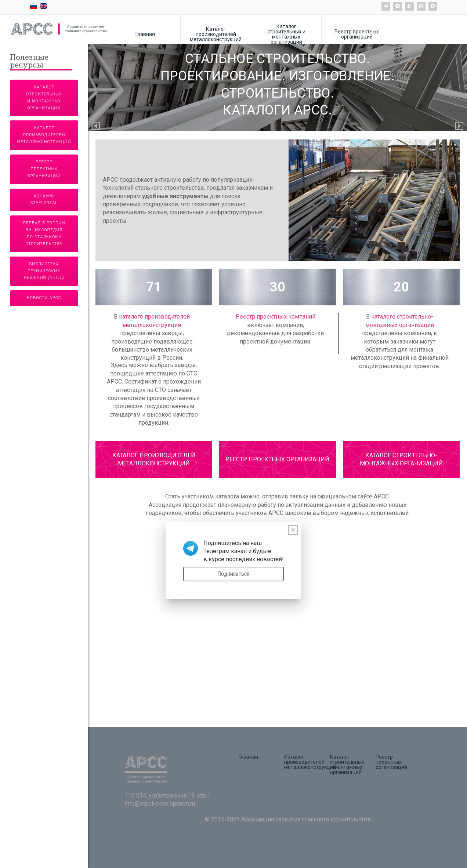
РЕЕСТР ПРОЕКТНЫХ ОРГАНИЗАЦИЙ (277, 459)
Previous (96, 126)
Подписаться (233, 574)
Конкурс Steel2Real (44, 200)
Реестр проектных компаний (276, 317)
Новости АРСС (44, 298)
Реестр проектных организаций (357, 34)
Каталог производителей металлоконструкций (216, 34)
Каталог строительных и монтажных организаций (286, 34)
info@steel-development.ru (160, 804)
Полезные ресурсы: (29, 61)
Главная (145, 34)
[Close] (293, 530)
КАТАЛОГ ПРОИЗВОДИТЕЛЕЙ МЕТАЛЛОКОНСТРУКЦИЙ (154, 459)
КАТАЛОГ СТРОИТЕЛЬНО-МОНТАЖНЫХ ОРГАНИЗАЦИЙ (401, 459)
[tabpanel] (278, 201)
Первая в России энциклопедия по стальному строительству (44, 233)
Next (460, 126)
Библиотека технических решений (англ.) (44, 271)
